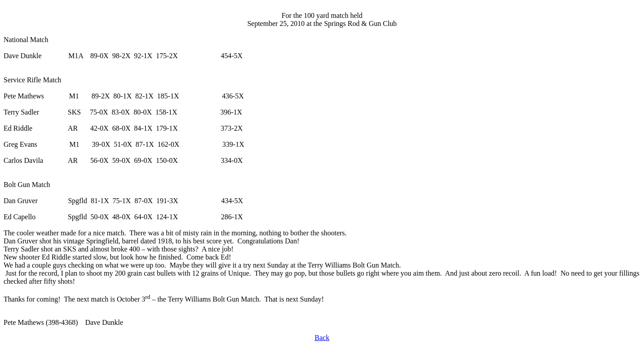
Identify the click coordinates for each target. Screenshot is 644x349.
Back (322, 338)
